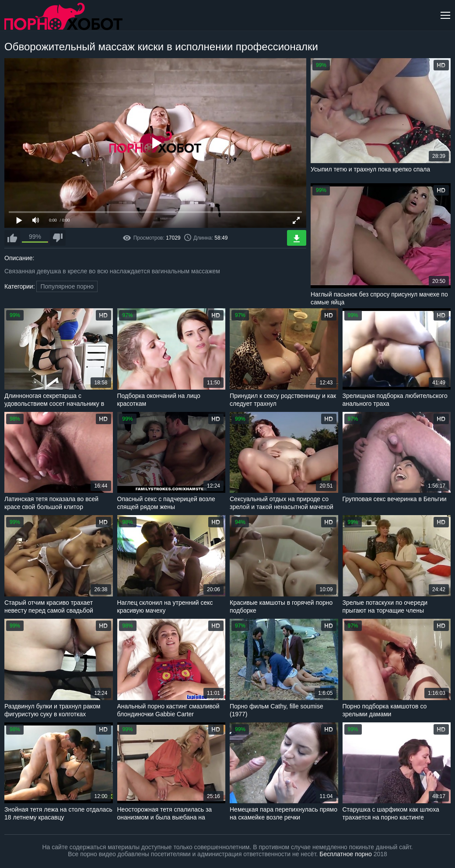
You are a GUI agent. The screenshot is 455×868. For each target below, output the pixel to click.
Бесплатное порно (345, 854)
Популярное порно (67, 286)
